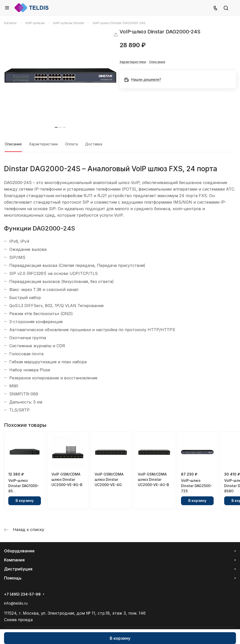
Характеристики (43, 144)
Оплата (71, 144)
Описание (13, 144)
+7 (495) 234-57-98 (22, 594)
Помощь (13, 578)
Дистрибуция (18, 569)
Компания (14, 560)
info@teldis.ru (16, 603)
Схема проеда (18, 620)
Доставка (94, 144)
